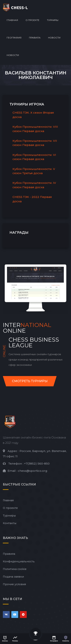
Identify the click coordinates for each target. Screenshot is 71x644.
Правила (35, 38)
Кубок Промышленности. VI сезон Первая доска (34, 157)
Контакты (10, 523)
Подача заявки (13, 577)
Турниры (53, 20)
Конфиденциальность (19, 561)
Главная (12, 20)
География (14, 38)
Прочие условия (14, 584)
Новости (54, 38)
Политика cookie (15, 569)
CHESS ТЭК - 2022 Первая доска (32, 199)
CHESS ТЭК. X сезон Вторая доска (33, 115)
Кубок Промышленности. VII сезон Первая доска (35, 143)
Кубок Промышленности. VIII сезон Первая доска (35, 129)
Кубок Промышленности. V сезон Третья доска (34, 171)
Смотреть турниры (30, 381)
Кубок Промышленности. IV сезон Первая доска (34, 185)
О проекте (32, 20)
